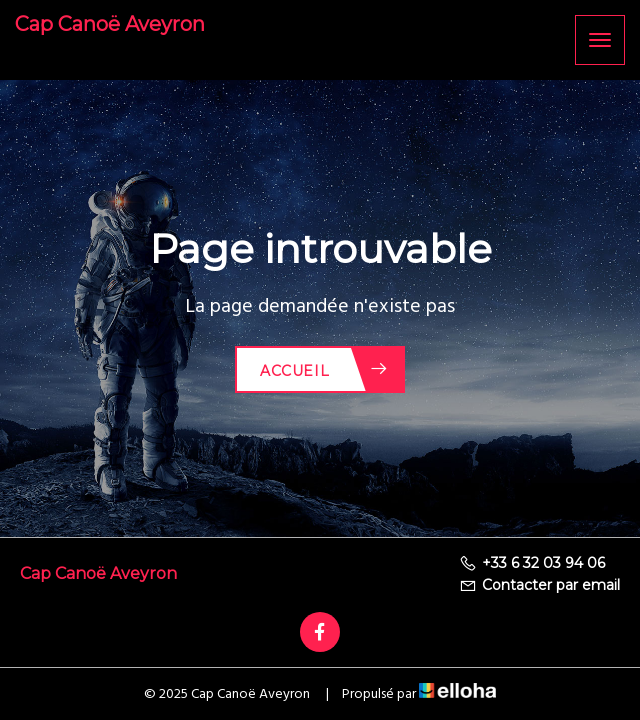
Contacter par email (539, 585)
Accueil (324, 369)
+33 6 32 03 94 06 (532, 563)
